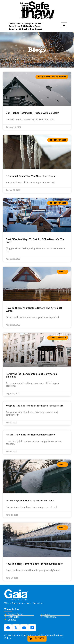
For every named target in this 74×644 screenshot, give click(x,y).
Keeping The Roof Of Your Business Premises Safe (35, 406)
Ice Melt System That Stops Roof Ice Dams (30, 501)
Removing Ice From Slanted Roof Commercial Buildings (32, 375)
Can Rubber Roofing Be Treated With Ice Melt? (32, 113)
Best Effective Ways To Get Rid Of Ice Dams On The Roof (35, 241)
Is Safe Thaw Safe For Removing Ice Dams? (30, 435)
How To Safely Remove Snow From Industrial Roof (34, 564)
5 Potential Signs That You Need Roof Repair (31, 176)
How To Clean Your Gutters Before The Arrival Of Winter (34, 309)
